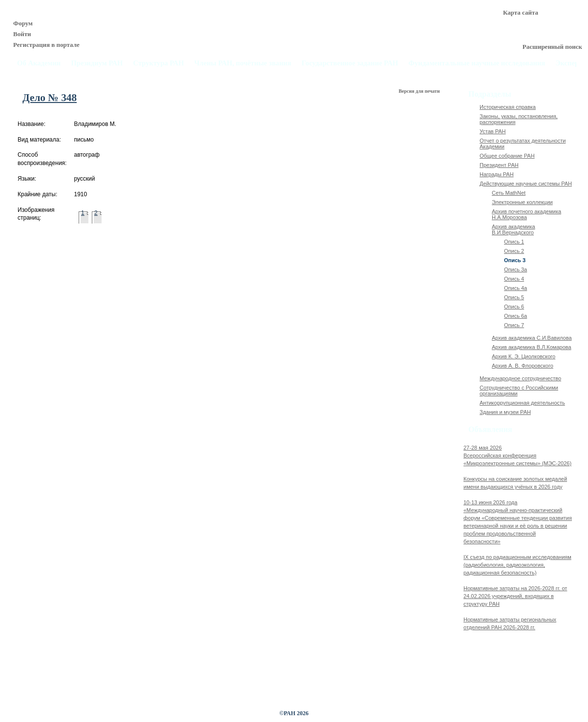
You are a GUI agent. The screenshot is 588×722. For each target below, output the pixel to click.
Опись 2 (514, 251)
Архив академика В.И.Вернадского (514, 229)
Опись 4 (514, 279)
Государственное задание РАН (350, 63)
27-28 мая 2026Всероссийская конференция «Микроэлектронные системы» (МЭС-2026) (517, 455)
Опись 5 (514, 297)
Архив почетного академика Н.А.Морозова (526, 214)
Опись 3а (515, 269)
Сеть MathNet (509, 193)
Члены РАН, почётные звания (243, 63)
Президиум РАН (97, 63)
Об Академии (39, 63)
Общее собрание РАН (507, 156)
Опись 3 (515, 260)
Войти (22, 34)
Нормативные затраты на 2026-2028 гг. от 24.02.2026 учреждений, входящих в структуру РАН (515, 596)
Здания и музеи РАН (505, 412)
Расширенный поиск (552, 47)
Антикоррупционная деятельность (522, 403)
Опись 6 (514, 307)
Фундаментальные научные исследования (477, 63)
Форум (23, 23)
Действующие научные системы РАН (526, 184)
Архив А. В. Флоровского (523, 366)
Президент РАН (499, 165)
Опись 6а (515, 316)
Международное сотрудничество (520, 378)
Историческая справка (508, 107)
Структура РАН (159, 63)
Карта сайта (521, 12)
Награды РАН (497, 174)
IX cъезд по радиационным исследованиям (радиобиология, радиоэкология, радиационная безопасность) (517, 565)
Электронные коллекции (522, 202)
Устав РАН (493, 131)
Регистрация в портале (46, 45)
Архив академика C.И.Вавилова (532, 338)
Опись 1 (514, 242)
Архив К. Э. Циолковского (524, 356)
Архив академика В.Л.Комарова (532, 347)
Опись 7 (514, 325)
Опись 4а (515, 288)
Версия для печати (420, 91)
